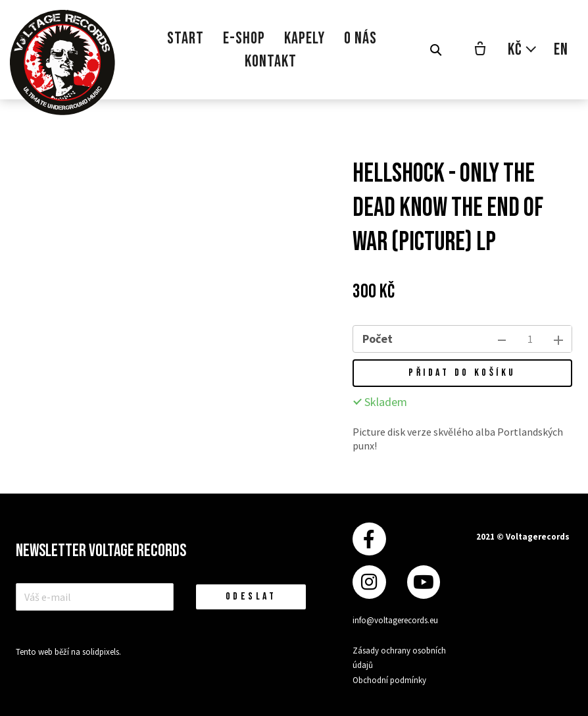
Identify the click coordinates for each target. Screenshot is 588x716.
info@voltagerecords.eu (395, 620)
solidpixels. (102, 652)
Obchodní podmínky (389, 680)
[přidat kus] (558, 339)
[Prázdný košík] (480, 50)
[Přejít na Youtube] (424, 582)
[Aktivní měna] (523, 50)
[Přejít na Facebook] (369, 539)
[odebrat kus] (502, 339)
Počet (378, 339)
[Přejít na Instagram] (369, 582)
